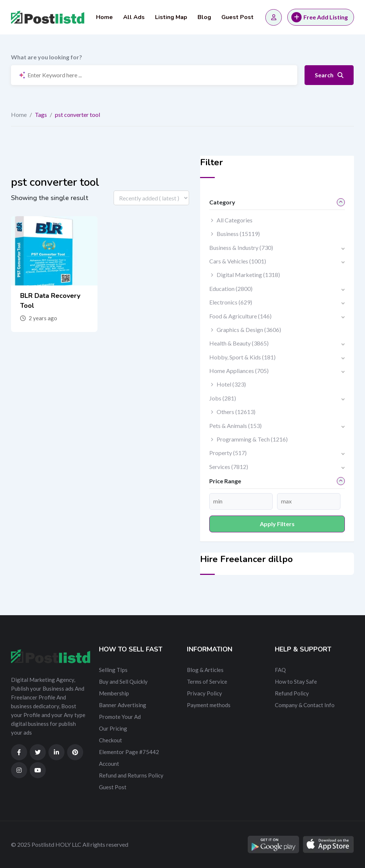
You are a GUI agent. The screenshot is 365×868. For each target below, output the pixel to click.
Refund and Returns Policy (131, 775)
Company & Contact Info (305, 705)
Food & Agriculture (240, 316)
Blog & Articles (205, 670)
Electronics (231, 302)
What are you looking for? (47, 57)
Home (104, 17)
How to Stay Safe (296, 682)
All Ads (134, 17)
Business (238, 234)
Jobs (223, 398)
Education (231, 289)
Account (109, 764)
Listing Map (171, 17)
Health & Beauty (239, 343)
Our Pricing (113, 728)
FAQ (280, 670)
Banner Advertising (123, 705)
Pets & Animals (235, 426)
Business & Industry (241, 248)
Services (229, 467)
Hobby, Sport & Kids (242, 357)
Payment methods (209, 705)
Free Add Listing (320, 17)
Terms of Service (207, 682)
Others (236, 412)
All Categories (235, 220)
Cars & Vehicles (238, 261)
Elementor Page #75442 (129, 752)
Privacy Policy (204, 693)
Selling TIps (113, 670)
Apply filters (277, 524)
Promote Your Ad (120, 717)
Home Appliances (239, 371)
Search (329, 75)
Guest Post (237, 17)
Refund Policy (292, 693)
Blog (204, 17)
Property (228, 453)
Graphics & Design (249, 330)
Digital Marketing (248, 275)
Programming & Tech (252, 439)
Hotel (231, 384)
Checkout (110, 740)
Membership (114, 693)
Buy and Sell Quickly (123, 682)
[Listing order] (151, 198)
